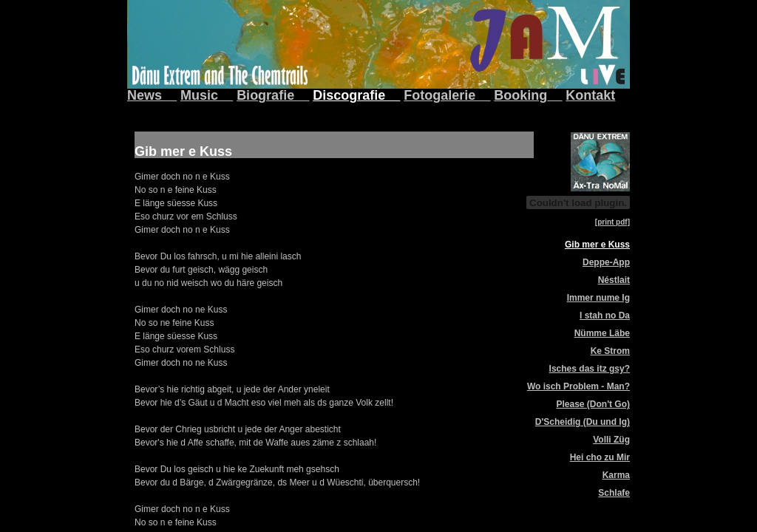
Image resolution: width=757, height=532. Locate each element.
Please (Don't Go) (593, 404)
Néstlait (614, 280)
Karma (616, 475)
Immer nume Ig (598, 298)
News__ (152, 95)
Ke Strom (610, 351)
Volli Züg (611, 440)
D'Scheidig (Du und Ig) (583, 422)
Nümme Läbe (602, 333)
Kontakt (590, 95)
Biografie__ (273, 95)
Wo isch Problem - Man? (578, 386)
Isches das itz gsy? (590, 369)
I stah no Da (605, 316)
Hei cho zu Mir (600, 457)
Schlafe (614, 493)
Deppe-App (606, 262)
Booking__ (528, 95)
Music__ (207, 95)
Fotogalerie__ (447, 95)
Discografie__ (356, 95)
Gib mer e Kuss (597, 245)
